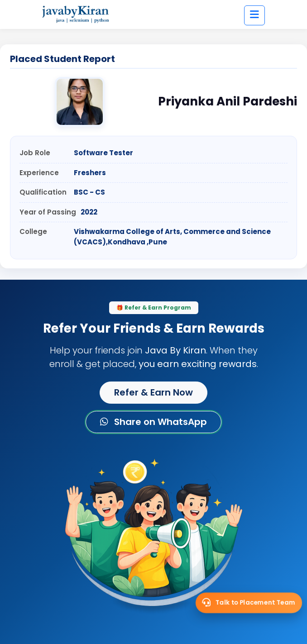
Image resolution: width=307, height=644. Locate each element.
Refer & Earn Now (153, 392)
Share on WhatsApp (153, 422)
